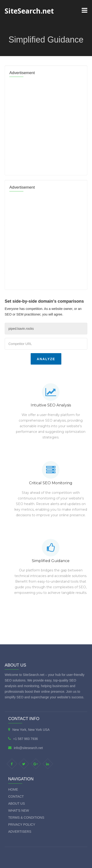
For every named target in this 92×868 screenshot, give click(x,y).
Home (13, 789)
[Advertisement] (46, 125)
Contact (16, 796)
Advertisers (20, 832)
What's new (19, 811)
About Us (17, 803)
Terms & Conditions (26, 818)
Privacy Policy (22, 825)
